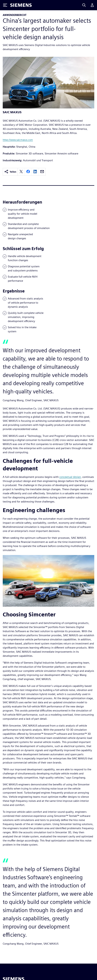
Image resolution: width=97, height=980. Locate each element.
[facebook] (28, 172)
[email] (42, 172)
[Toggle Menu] (5, 5)
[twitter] (21, 172)
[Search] (84, 5)
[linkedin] (35, 172)
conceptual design (70, 477)
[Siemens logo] (21, 5)
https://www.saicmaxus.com (18, 140)
